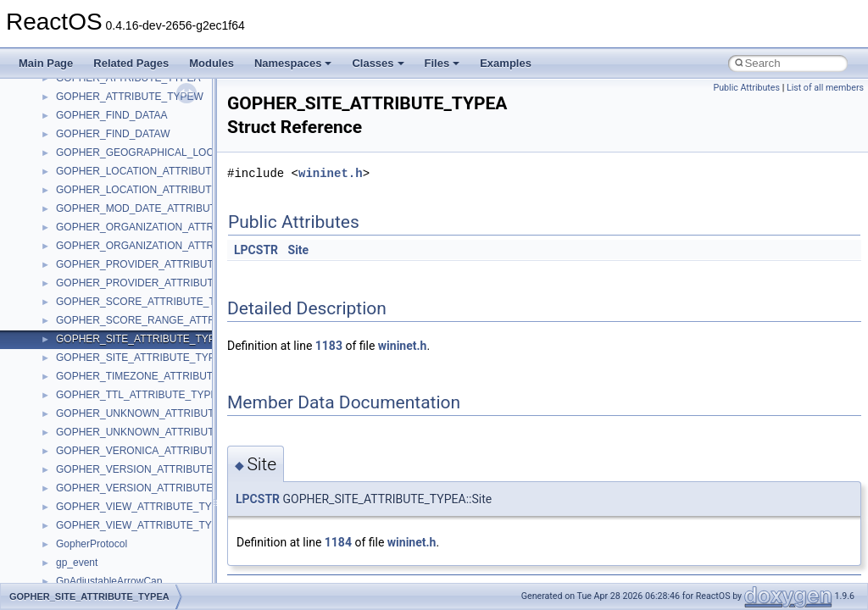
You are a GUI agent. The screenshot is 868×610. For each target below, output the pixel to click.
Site (299, 250)
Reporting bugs (63, 151)
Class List (64, 393)
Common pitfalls (65, 114)
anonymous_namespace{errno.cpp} (136, 561)
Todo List (49, 300)
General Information (74, 281)
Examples (506, 63)
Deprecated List (64, 319)
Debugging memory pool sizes (97, 132)
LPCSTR (256, 250)
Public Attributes (746, 88)
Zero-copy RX (60, 169)
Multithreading (61, 207)
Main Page (46, 63)
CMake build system (75, 95)
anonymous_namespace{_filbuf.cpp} (138, 486)
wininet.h (331, 173)
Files (442, 63)
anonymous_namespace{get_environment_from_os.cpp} (184, 579)
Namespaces (293, 63)
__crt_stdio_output (98, 430)
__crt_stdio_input (95, 412)
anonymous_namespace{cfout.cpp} (135, 524)
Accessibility (83, 468)
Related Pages (131, 63)
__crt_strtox (83, 449)
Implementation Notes (78, 244)
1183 (329, 346)
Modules (211, 63)
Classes (378, 63)
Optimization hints (69, 225)
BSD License (58, 263)
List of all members (825, 88)
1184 (338, 542)
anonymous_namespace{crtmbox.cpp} (142, 542)
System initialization (73, 188)
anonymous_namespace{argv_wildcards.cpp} (158, 505)
